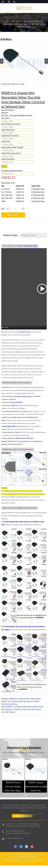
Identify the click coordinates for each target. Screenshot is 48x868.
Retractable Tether (33, 21)
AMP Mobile (31, 800)
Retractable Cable (9, 371)
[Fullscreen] (45, 272)
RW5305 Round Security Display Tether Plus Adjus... (13, 731)
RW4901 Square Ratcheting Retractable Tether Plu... (36, 731)
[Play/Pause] (3, 272)
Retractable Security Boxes (16, 805)
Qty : (3, 209)
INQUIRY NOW (24, 760)
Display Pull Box (28, 803)
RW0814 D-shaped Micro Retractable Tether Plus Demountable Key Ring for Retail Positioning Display (21, 645)
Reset (4, 166)
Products (15, 21)
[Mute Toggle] (42, 272)
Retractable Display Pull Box (12, 803)
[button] (46, 61)
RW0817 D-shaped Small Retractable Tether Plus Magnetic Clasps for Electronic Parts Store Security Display (22, 653)
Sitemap (23, 800)
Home (5, 21)
